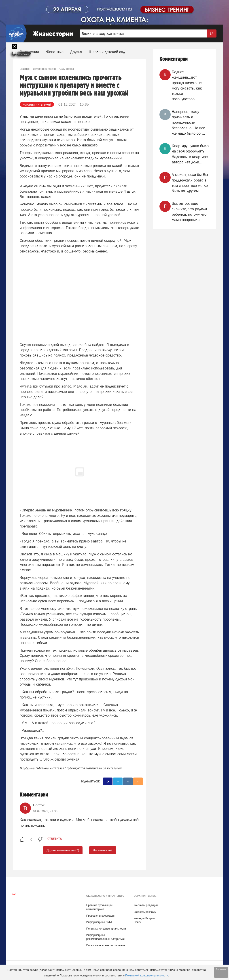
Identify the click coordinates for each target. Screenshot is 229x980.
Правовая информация (101, 916)
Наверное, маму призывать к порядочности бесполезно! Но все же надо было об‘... (188, 122)
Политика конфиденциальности (106, 929)
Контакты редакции (146, 905)
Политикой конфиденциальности (147, 975)
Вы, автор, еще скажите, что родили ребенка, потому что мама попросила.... (189, 212)
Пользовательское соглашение (106, 945)
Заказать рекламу (145, 912)
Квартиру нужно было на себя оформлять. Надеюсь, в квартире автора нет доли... (190, 154)
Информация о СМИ (99, 922)
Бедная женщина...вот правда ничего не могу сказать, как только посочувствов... (187, 85)
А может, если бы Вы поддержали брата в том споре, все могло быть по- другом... (190, 183)
